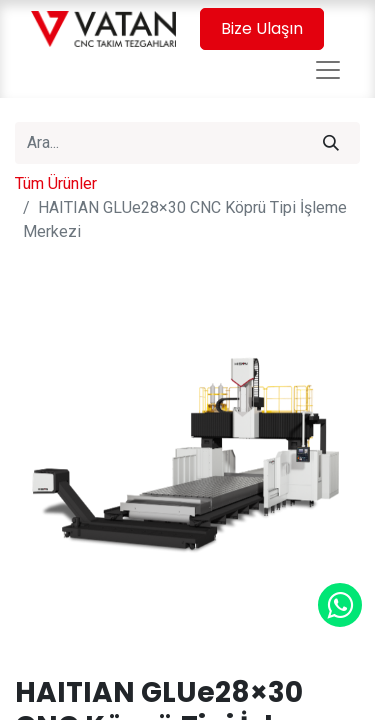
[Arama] (331, 143)
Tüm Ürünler (56, 183)
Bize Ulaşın (262, 28)
